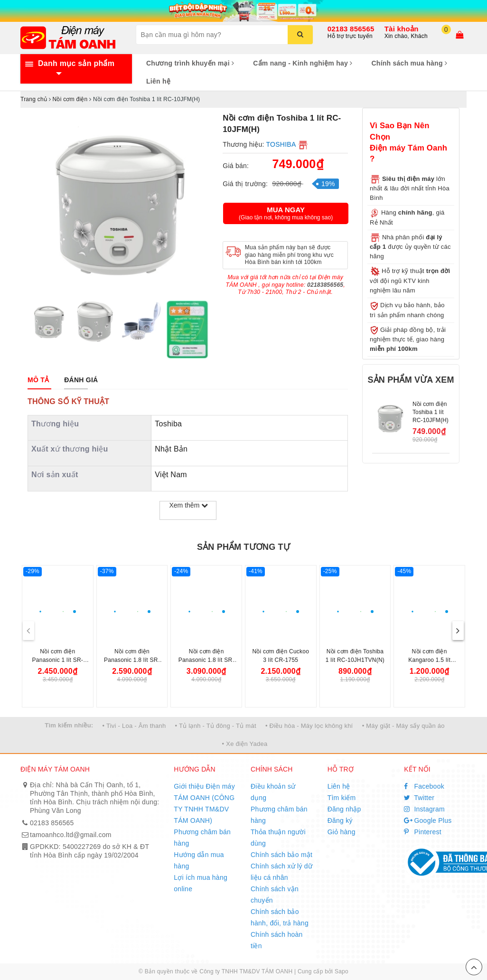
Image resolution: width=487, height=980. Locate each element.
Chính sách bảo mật (281, 855)
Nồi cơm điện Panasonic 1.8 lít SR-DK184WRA (132, 660)
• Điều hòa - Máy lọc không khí (309, 726)
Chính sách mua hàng (409, 63)
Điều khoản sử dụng (273, 792)
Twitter (419, 798)
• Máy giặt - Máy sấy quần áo (403, 726)
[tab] (38, 380)
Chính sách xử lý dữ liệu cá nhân (281, 872)
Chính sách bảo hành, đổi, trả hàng (280, 917)
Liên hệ (158, 81)
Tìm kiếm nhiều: (69, 725)
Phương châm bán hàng (202, 838)
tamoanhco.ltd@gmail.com (71, 835)
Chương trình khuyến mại (190, 63)
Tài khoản (402, 29)
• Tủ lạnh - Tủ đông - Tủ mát (216, 726)
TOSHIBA (281, 144)
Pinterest (423, 832)
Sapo (342, 971)
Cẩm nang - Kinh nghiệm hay (303, 63)
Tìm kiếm (342, 798)
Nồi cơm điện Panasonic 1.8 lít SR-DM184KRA (206, 660)
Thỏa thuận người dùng (278, 838)
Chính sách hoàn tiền (277, 940)
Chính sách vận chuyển (275, 895)
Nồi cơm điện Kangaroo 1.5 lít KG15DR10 (429, 660)
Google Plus (428, 820)
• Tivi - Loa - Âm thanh (134, 726)
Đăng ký (340, 820)
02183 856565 (351, 29)
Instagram (424, 809)
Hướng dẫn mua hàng (199, 860)
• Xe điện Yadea (245, 744)
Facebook (424, 786)
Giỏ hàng (342, 832)
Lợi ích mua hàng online (201, 883)
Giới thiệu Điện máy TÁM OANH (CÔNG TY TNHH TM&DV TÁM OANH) (204, 803)
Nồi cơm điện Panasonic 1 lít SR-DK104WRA (58, 660)
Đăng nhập (344, 809)
